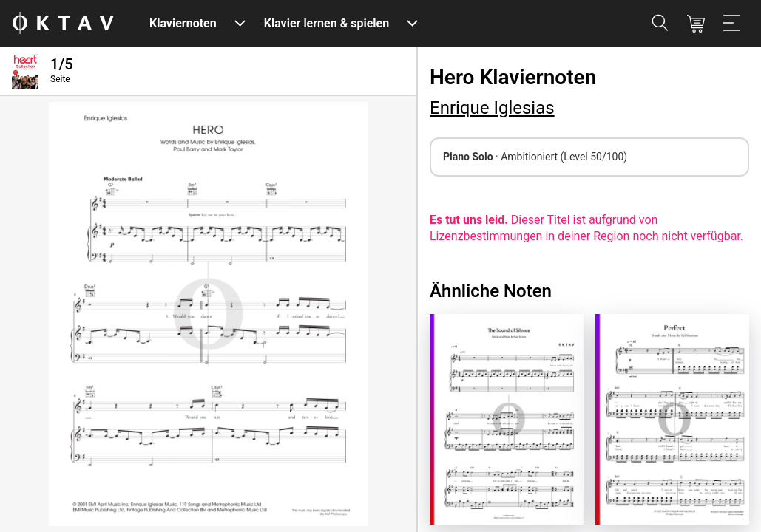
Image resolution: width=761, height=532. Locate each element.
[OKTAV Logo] (63, 24)
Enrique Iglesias (492, 108)
